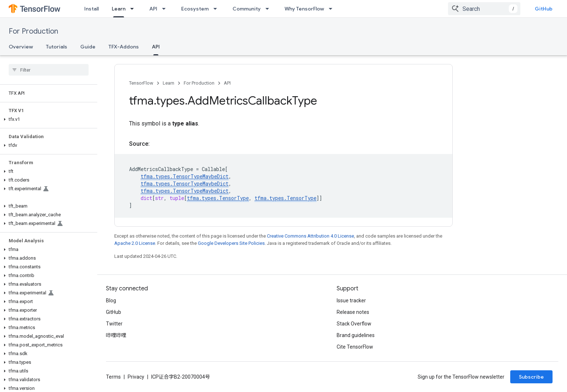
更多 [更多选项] (178, 47)
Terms (113, 377)
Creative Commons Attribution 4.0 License (310, 236)
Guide (88, 47)
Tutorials (57, 47)
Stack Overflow (354, 324)
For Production (33, 31)
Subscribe (531, 377)
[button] (47, 119)
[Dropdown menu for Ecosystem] (217, 9)
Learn (169, 83)
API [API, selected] (156, 47)
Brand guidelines (356, 335)
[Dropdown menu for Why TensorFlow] (333, 9)
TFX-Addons (124, 47)
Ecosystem (195, 9)
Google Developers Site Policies (231, 243)
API (153, 9)
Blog (111, 301)
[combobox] (484, 9)
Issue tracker (351, 301)
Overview (21, 47)
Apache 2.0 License (135, 243)
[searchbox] (49, 70)
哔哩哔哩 (116, 335)
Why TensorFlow (304, 9)
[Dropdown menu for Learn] (134, 9)
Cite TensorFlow (355, 347)
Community (247, 9)
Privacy (136, 377)
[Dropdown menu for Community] (269, 9)
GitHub (544, 9)
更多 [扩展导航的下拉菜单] (353, 9)
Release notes (353, 312)
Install (91, 9)
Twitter (114, 324)
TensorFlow (141, 83)
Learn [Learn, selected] (119, 9)
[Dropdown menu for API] (166, 9)
